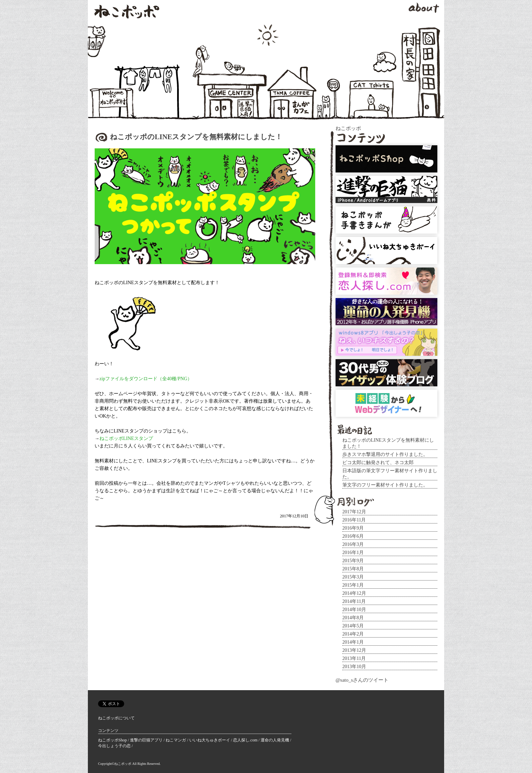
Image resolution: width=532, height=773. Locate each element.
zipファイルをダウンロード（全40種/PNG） (146, 379)
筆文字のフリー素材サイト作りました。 (385, 485)
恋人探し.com (246, 740)
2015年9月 (353, 561)
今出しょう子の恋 (115, 746)
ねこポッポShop (113, 740)
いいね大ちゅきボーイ (210, 740)
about (424, 8)
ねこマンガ (176, 740)
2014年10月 (354, 610)
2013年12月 (354, 650)
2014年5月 (353, 626)
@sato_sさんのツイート (362, 680)
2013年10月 (354, 667)
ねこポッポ (127, 12)
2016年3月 (353, 544)
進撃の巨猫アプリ (147, 740)
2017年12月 (354, 512)
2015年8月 (353, 569)
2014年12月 (354, 593)
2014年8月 (353, 618)
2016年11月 (354, 520)
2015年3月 (353, 577)
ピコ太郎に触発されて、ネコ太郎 (378, 463)
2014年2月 (353, 634)
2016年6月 (353, 536)
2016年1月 (353, 553)
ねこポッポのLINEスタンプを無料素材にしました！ (196, 137)
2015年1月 (353, 585)
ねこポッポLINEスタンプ (126, 438)
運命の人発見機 (275, 740)
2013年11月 (354, 658)
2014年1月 (353, 642)
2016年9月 (353, 528)
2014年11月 (354, 601)
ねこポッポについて (116, 718)
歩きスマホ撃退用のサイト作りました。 (385, 454)
